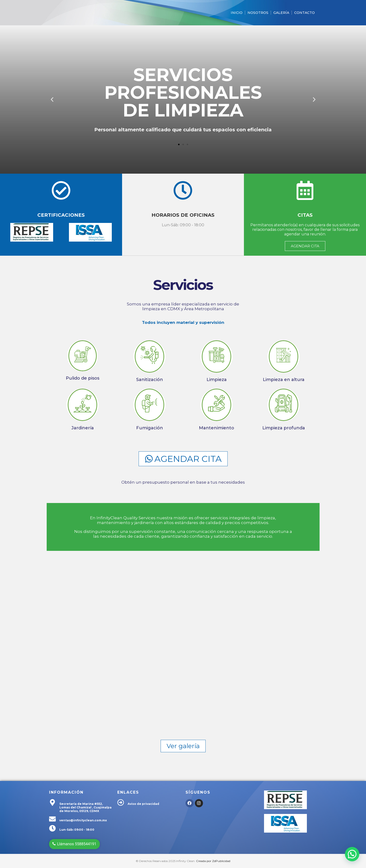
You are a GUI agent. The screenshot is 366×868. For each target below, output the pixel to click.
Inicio (237, 13)
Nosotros (258, 13)
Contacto (304, 13)
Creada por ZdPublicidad (213, 861)
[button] (52, 100)
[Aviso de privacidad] (121, 803)
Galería (281, 13)
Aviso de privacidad (143, 804)
